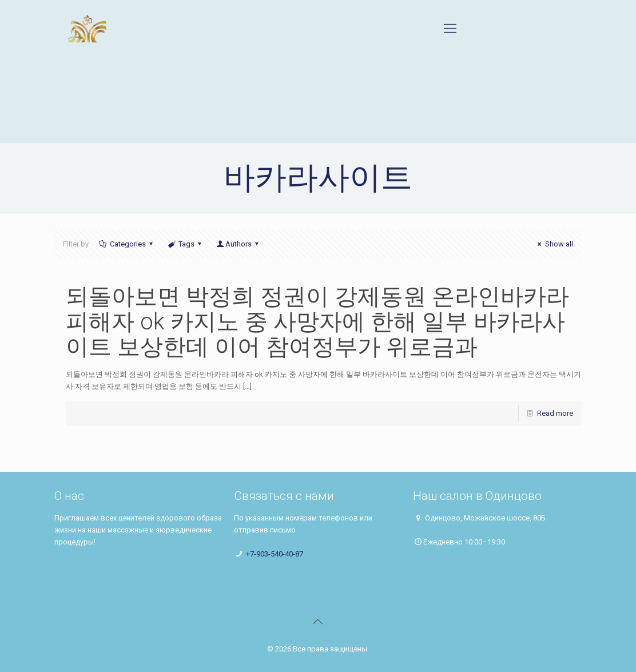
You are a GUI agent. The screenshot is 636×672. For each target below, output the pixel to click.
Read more (555, 413)
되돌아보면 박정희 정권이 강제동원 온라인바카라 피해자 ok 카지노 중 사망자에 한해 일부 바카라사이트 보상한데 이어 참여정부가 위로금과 (317, 322)
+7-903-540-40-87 (275, 554)
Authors (238, 244)
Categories (126, 244)
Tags (186, 244)
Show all (553, 244)
